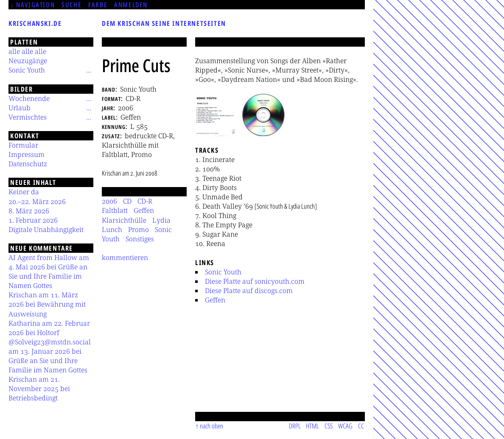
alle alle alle (27, 51)
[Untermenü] (89, 70)
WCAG (345, 426)
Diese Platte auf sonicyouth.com (255, 281)
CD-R (145, 201)
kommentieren (125, 257)
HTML (312, 426)
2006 (109, 201)
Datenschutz (28, 164)
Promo (139, 229)
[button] (217, 115)
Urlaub (20, 108)
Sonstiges (140, 239)
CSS (329, 426)
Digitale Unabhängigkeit (46, 229)
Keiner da (24, 192)
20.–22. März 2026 (37, 201)
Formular (23, 145)
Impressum (27, 154)
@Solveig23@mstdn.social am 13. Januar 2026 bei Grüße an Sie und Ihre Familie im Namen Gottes (50, 356)
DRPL (295, 426)
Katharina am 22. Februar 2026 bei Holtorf (49, 328)
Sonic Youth (223, 272)
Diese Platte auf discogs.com (249, 291)
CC (361, 426)
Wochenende (29, 98)
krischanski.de (35, 23)
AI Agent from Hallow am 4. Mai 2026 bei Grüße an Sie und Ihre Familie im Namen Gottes (49, 271)
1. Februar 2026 (33, 220)
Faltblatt (115, 210)
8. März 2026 (29, 211)
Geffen (215, 300)
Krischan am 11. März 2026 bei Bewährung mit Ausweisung (47, 304)
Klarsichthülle (124, 220)
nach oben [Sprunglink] (211, 426)
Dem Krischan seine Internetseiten (164, 23)
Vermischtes (28, 117)
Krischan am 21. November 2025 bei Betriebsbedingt (39, 389)
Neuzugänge (28, 61)
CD (127, 201)
